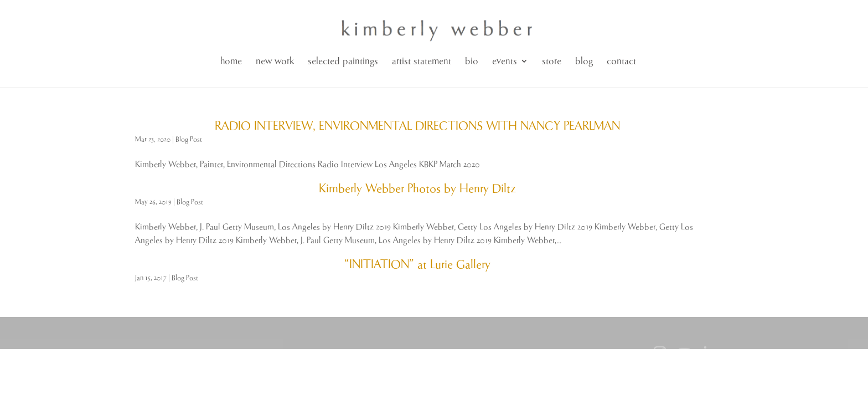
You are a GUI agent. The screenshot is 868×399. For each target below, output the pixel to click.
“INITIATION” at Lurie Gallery (417, 265)
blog (584, 61)
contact (621, 61)
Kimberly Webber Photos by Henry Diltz (417, 189)
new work (275, 61)
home (231, 61)
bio (472, 61)
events (505, 61)
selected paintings (343, 61)
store (552, 61)
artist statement (422, 61)
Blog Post (189, 139)
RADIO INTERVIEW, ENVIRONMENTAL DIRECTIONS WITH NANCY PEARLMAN (417, 126)
